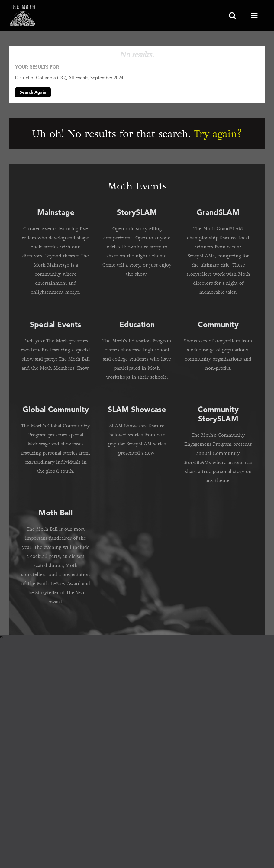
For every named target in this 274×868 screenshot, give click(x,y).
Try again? (218, 134)
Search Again (33, 92)
